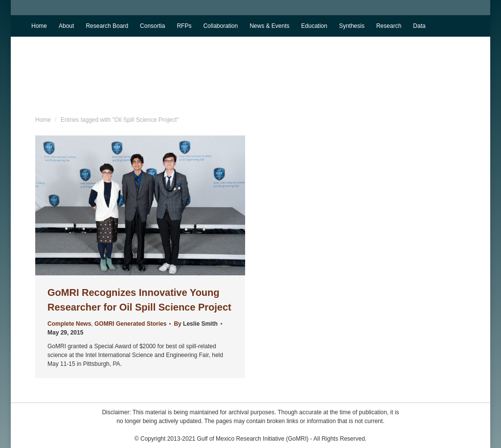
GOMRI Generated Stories (130, 324)
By (195, 324)
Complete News (69, 324)
